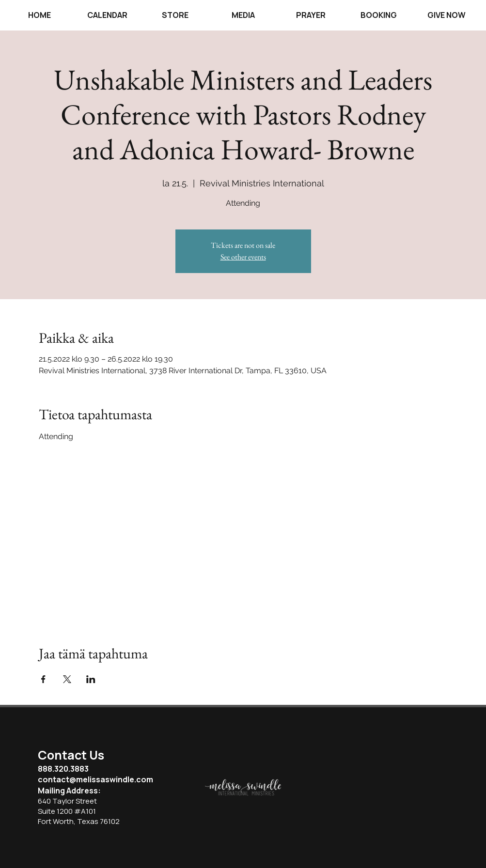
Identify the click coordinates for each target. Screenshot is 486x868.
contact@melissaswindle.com (95, 779)
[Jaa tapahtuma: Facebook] (43, 679)
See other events (243, 257)
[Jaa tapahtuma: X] (67, 679)
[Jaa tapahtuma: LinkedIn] (91, 679)
